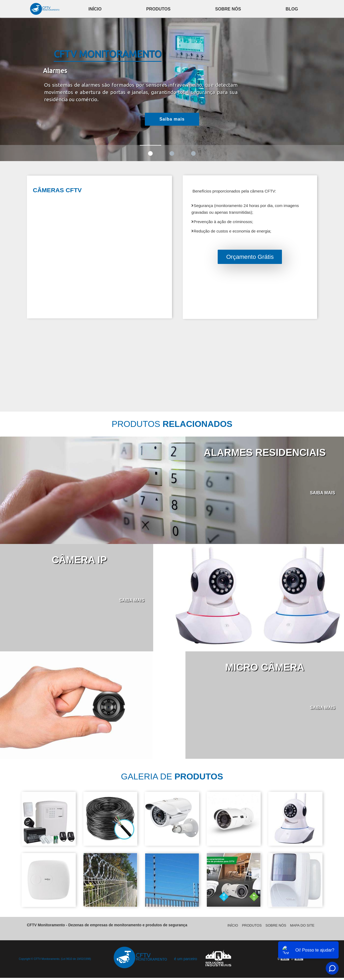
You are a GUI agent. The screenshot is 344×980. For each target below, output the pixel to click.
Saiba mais (172, 119)
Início (95, 9)
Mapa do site (302, 928)
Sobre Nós (228, 9)
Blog (292, 9)
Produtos (158, 9)
